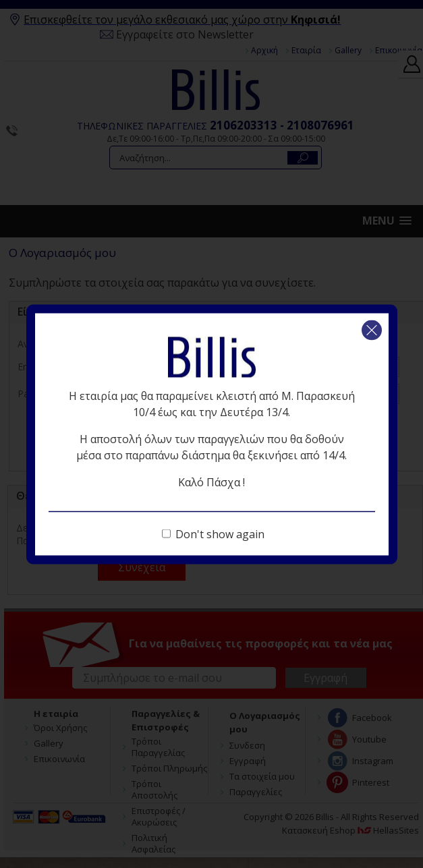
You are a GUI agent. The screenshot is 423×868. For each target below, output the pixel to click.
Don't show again (220, 533)
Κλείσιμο (372, 330)
